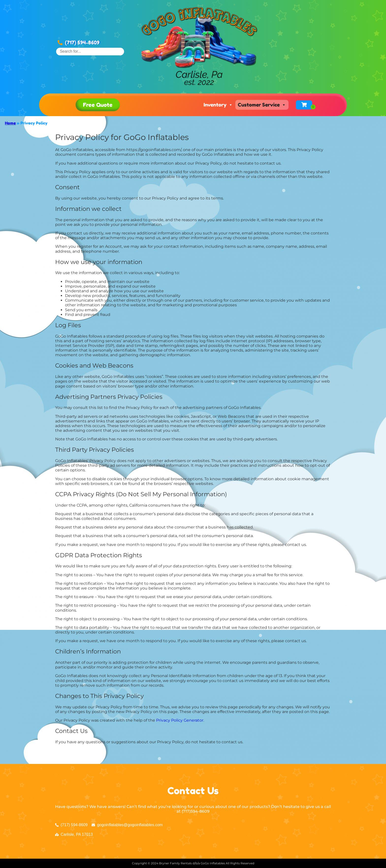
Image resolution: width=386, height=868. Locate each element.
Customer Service (262, 105)
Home (10, 123)
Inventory (218, 105)
